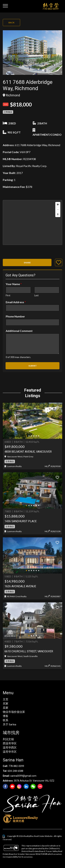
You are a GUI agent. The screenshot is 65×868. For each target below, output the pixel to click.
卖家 (6, 708)
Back (11, 23)
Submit (33, 366)
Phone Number (15, 316)
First (8, 295)
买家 (6, 703)
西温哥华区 (10, 743)
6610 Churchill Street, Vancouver (29, 651)
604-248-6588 (15, 771)
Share (27, 263)
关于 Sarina (9, 724)
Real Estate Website (44, 836)
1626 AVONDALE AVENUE (20, 586)
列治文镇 (8, 739)
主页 (6, 699)
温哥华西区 (10, 747)
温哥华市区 (10, 752)
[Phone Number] (32, 322)
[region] (32, 222)
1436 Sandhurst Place (21, 521)
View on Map (50, 70)
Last (36, 295)
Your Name (14, 284)
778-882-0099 (16, 766)
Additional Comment (19, 331)
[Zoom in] (58, 204)
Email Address (16, 302)
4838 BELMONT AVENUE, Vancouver (28, 452)
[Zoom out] (58, 210)
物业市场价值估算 (14, 712)
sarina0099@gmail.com (23, 776)
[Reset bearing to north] (58, 215)
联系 (6, 720)
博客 (6, 716)
